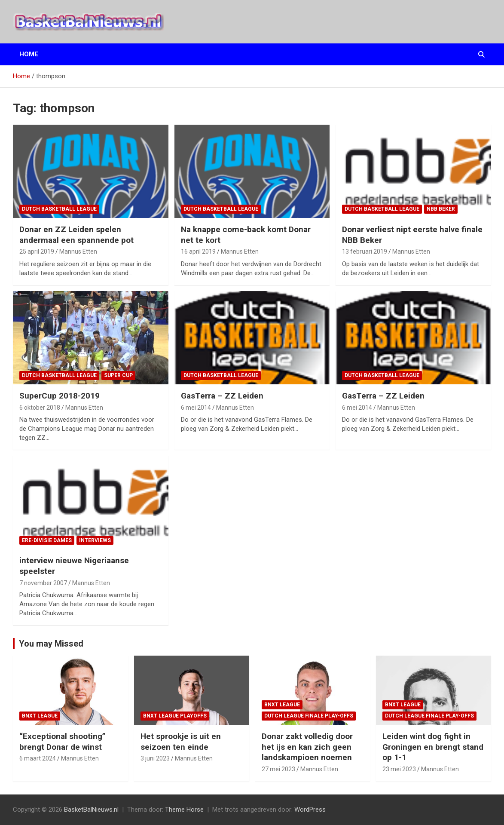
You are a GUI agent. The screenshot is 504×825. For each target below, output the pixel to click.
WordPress (310, 810)
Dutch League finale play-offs (309, 716)
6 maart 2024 (38, 758)
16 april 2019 (198, 251)
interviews (95, 540)
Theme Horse (184, 810)
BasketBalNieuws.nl (91, 810)
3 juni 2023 (155, 758)
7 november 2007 (43, 583)
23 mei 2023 (399, 769)
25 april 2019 (37, 251)
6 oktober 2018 (40, 408)
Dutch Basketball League (59, 209)
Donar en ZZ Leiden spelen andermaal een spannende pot (76, 235)
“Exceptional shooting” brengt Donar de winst (63, 742)
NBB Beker (441, 209)
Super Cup (118, 375)
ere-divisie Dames (47, 540)
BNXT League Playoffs (175, 716)
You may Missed (51, 644)
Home (29, 54)
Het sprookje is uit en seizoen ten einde (181, 742)
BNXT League (40, 716)
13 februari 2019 (365, 251)
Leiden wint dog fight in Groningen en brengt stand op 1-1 (433, 747)
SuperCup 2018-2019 (60, 396)
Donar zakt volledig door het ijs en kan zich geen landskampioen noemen (307, 747)
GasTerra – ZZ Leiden (222, 396)
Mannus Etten (78, 251)
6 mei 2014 (196, 408)
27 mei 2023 (278, 769)
